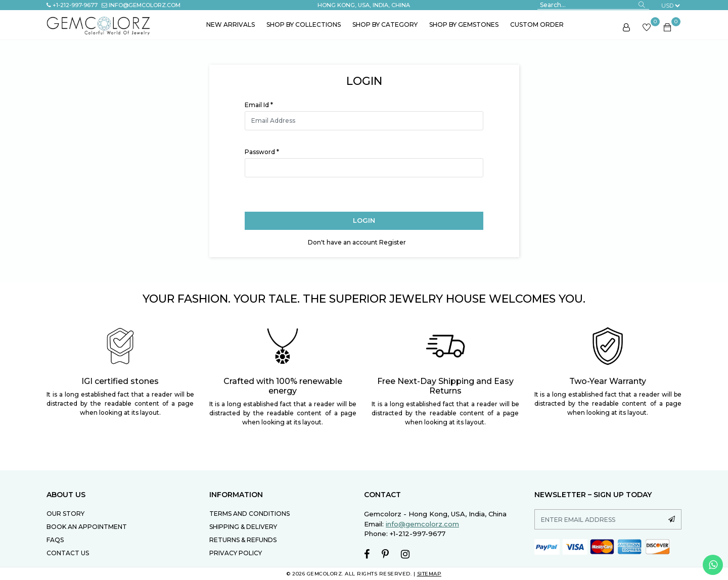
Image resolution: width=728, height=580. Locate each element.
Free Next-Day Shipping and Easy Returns (445, 386)
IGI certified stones (120, 381)
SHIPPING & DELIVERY (243, 527)
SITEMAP (429, 574)
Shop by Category (385, 25)
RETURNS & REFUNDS (243, 540)
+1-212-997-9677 (72, 5)
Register (393, 242)
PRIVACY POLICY (236, 553)
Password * (262, 152)
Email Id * (259, 105)
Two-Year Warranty (608, 381)
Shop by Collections (304, 25)
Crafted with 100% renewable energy (283, 386)
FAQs (55, 540)
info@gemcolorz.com (141, 5)
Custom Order (537, 25)
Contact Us (68, 553)
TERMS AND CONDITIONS (249, 514)
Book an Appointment (87, 527)
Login (364, 220)
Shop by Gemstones (464, 25)
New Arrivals (231, 25)
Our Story (65, 514)
